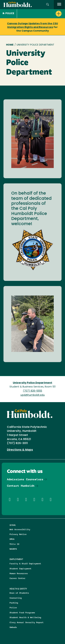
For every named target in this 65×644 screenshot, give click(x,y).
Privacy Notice (18, 534)
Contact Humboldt (21, 486)
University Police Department (32, 383)
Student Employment (20, 569)
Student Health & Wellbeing (25, 617)
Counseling (16, 598)
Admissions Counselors (25, 479)
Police (8, 14)
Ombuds (13, 627)
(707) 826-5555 (32, 391)
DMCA (12, 539)
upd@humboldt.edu (33, 395)
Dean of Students (19, 593)
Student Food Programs (22, 613)
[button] (48, 5)
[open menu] (59, 5)
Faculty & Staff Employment (25, 564)
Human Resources (19, 573)
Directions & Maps (20, 450)
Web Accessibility (20, 529)
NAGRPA (13, 549)
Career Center (17, 578)
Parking (14, 603)
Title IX (14, 544)
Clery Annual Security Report (27, 622)
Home (10, 45)
